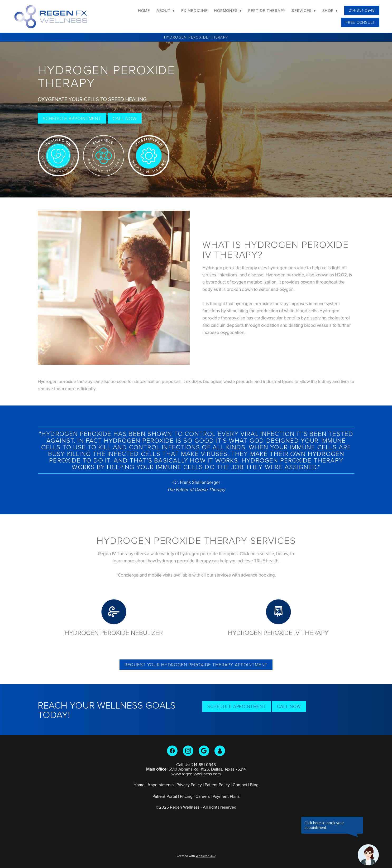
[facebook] (172, 751)
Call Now (125, 118)
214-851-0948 (362, 10)
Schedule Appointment (72, 118)
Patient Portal (165, 796)
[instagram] (188, 751)
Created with (196, 856)
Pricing (186, 796)
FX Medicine (194, 10)
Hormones (228, 10)
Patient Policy (218, 785)
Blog (254, 785)
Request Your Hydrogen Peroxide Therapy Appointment (196, 665)
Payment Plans (226, 796)
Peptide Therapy (267, 10)
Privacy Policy (189, 785)
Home (144, 10)
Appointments (161, 785)
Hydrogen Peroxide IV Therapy (278, 632)
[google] (204, 751)
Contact (240, 785)
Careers (203, 796)
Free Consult (360, 22)
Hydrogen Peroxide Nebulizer (114, 632)
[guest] (220, 751)
